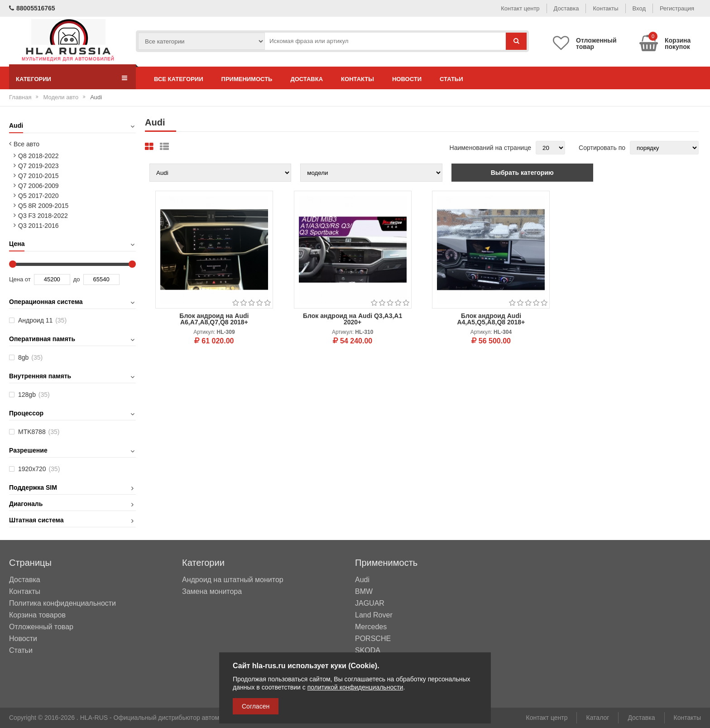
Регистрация (677, 8)
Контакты (605, 8)
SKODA (368, 651)
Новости (407, 79)
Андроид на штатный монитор (233, 580)
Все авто (26, 144)
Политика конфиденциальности (62, 603)
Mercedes (371, 627)
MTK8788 (39, 432)
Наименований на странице (491, 148)
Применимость (247, 79)
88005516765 (32, 8)
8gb (30, 357)
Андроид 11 (42, 320)
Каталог (597, 718)
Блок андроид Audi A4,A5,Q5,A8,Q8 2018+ (491, 319)
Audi (362, 580)
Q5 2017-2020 (38, 196)
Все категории (179, 79)
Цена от (20, 279)
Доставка (566, 8)
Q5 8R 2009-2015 (43, 206)
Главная (20, 97)
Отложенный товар (41, 627)
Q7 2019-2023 (38, 166)
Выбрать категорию (522, 173)
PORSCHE (373, 639)
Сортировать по (602, 148)
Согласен (256, 706)
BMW (364, 592)
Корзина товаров (37, 615)
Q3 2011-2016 (38, 226)
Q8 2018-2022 (38, 156)
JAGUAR (370, 603)
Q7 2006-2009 (38, 186)
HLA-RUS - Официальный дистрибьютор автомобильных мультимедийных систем (201, 718)
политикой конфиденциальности (355, 687)
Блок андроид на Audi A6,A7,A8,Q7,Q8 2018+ (214, 319)
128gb (34, 395)
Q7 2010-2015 (38, 176)
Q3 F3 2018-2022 (43, 216)
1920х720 (39, 469)
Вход (639, 8)
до (77, 279)
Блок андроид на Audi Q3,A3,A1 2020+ (353, 319)
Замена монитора (212, 592)
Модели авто (61, 97)
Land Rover (374, 615)
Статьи (451, 79)
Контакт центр (520, 8)
